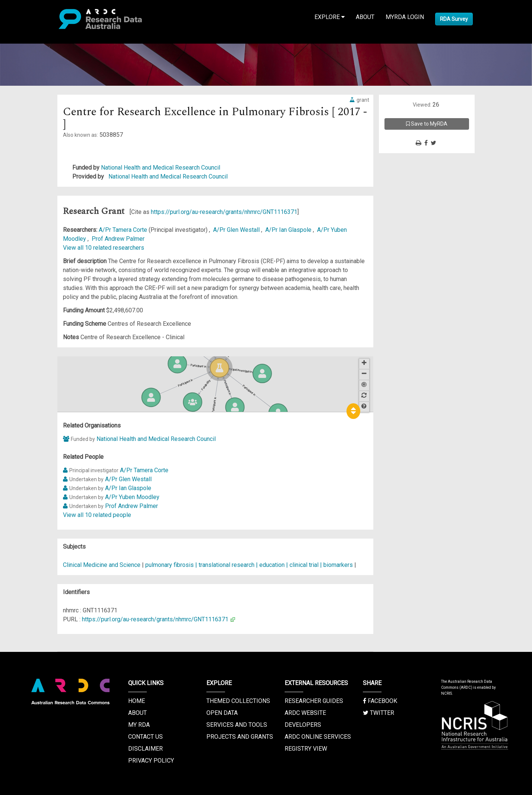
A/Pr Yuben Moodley (132, 497)
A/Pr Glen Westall (237, 230)
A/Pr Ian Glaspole (289, 230)
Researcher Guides (314, 701)
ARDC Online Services (318, 737)
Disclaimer (145, 749)
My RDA (139, 725)
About (365, 17)
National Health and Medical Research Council (161, 168)
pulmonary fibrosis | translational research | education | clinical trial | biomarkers (249, 565)
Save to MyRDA (427, 124)
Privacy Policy (151, 761)
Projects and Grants (240, 737)
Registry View (306, 749)
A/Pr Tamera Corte (124, 230)
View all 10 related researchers (104, 248)
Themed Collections (238, 701)
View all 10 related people (97, 515)
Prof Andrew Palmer (118, 239)
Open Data (222, 713)
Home (137, 701)
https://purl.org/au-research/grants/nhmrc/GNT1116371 (224, 212)
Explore (330, 17)
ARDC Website (305, 713)
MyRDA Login (405, 17)
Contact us (145, 737)
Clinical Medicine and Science (102, 565)
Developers (303, 725)
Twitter (379, 713)
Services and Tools (237, 725)
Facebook (380, 701)
